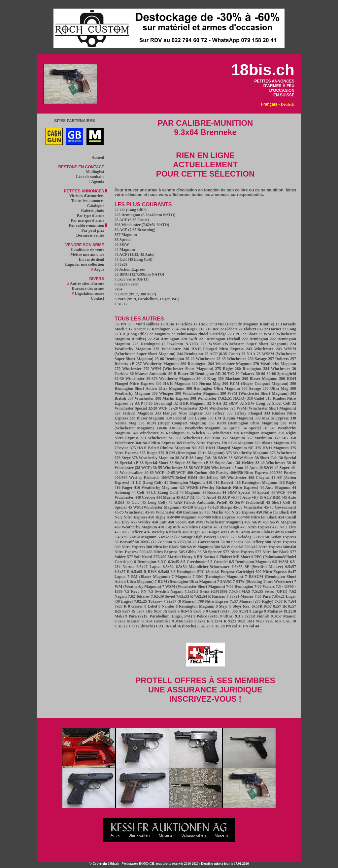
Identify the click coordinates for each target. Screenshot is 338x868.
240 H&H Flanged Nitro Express (213, 349)
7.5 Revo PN (135, 591)
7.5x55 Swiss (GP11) (132, 279)
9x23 (260, 621)
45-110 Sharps (194, 507)
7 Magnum (181, 577)
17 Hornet (137, 329)
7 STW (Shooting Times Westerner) (263, 582)
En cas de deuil (93, 259)
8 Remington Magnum (195, 606)
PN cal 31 (234, 626)
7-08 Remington (240, 586)
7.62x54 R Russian (210, 596)
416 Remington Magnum (256, 483)
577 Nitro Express (238, 552)
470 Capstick (169, 527)
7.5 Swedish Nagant (166, 591)
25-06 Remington (169, 359)
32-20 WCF (158, 408)
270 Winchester (128, 369)
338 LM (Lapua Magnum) (230, 418)
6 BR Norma (204, 557)
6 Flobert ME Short (233, 557)
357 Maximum (260, 438)
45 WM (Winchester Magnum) (154, 507)
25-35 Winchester (231, 359)
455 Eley (122, 522)
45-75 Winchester (129, 512)
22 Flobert (229, 329)
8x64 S (186, 611)
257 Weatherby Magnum (157, 364)
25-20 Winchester (200, 359)
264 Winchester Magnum (230, 364)
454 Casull (287, 517)
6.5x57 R (122, 572)
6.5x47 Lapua (149, 567)
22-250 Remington (163, 339)
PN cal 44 (251, 626)
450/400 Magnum (182, 517)
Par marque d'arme (89, 220)
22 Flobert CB (251, 329)
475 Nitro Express (256, 527)
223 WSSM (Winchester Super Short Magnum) (244, 344)
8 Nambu (166, 606)
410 (209, 483)
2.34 (175, 329)
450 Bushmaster (190, 512)
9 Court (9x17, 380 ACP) (135, 294)
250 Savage (257, 359)
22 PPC (234, 334)
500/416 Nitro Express (263, 547)
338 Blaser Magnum (147, 418)
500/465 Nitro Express (159, 552)
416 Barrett (223, 483)
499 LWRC (230, 532)
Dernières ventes (92, 235)
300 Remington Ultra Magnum (213, 388)
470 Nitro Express (197, 527)
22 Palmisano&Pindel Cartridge (199, 334)
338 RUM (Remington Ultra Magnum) (243, 423)
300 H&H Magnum (173, 384)
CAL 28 (218, 626)
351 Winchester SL (157, 438)
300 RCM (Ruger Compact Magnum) (255, 384)
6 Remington (145, 562)
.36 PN (120, 324)
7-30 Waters (265, 586)
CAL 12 (121, 304)
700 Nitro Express (213, 601)
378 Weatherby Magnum (153, 458)
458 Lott (159, 522)
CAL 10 (289, 621)
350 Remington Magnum (255, 433)
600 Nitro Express (271, 572)
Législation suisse (90, 293)
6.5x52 (168, 567)
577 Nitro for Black (272, 552)
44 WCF (278, 492)
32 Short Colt (279, 403)
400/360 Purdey (283, 473)
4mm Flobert (263, 532)
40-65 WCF (176, 473)
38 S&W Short (241, 458)
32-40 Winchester (214, 408)
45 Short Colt (278, 502)
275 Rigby (224, 369)
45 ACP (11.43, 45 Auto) (135, 254)
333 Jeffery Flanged (244, 413)
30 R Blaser (178, 374)
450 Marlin (214, 512)
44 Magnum (125, 250)
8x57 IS (129, 611)
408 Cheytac (259, 478)
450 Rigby (157, 517)
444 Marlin (166, 497)
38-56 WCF (193, 468)
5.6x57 (223, 537)
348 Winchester (145, 433)
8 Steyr (222, 606)
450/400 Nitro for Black (257, 517)
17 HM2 (201, 324)
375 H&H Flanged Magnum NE (226, 448)
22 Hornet (273, 329)
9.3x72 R (202, 621)
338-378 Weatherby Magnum (195, 428)
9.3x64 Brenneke (156, 621)
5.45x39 (121, 264)
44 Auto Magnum (275, 487)
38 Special (123, 240)
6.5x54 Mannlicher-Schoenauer (203, 567)
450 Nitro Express (240, 512)
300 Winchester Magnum (197, 393)
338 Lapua (197, 418)
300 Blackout (229, 379)
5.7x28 (258, 537)
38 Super (177, 463)
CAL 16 (162, 626)
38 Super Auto (222, 463)
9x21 (232, 621)
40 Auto (251, 468)
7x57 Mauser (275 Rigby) (252, 601)
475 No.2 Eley (284, 527)
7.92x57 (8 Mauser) (180, 601)
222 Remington (255, 339)
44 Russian (211, 492)
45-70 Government (280, 507)
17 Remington (159, 329)
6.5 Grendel (217, 562)
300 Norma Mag (206, 384)
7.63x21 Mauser (240, 596)
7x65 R (121, 606)
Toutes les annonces (89, 201)
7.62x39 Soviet (127, 284)
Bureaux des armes (90, 288)
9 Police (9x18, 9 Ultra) (214, 616)
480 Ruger (211, 532)
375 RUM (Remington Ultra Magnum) (191, 453)
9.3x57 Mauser (284, 616)
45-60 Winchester (248, 507)
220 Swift (189, 339)
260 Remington (193, 364)
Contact (99, 298)
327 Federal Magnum (134, 413)
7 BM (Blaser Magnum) (149, 577)
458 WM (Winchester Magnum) (216, 522)
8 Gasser (135, 606)
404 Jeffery (208, 478)
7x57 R (281, 601)
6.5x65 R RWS (144, 572)
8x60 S (174, 611)
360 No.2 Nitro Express (155, 443)
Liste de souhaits (91, 177)
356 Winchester (189, 438)
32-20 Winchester (183, 408)
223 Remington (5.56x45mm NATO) (145, 215)
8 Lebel (151, 606)
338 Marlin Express (271, 418)
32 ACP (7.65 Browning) (135, 230)
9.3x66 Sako (182, 621)
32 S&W (231, 403)
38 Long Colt (201, 458)
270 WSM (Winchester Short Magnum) (178, 369)
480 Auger (191, 532)
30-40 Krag (206, 379)
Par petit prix (94, 230)
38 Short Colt (266, 458)
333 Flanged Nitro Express (179, 413)
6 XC (162, 562)
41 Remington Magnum (184, 483)
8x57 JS (160, 611)
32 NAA (214, 403)
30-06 (260, 374)
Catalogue (97, 206)
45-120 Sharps (220, 507)
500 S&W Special (229, 547)
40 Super (282, 468)
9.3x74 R (219, 621)
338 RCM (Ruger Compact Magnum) (172, 423)
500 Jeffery (254, 542)
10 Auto (168, 324)
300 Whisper (163, 393)
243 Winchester (260, 349)
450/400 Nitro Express (217, 517)
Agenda (98, 182)
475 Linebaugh (226, 527)
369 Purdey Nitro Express (198, 443)
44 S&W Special (236, 492)
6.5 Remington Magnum (250, 562)
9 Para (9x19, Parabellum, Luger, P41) (147, 299)
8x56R (257, 606)
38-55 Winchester (168, 468)
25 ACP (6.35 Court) (132, 220)
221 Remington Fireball (220, 339)
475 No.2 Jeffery (129, 532)
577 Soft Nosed (140, 557)
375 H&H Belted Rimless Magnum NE (163, 448)
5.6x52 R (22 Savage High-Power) (187, 537)
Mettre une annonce (89, 254)
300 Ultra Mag (276, 388)
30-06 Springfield (281, 374)
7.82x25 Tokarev (148, 601)
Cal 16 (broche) (183, 626)
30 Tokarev (245, 374)
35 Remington (173, 433)
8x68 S (199, 611)
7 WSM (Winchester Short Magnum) (194, 586)
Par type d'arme (92, 216)
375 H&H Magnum (272, 448)
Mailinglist (96, 172)
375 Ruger (149, 453)
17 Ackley (184, 324)
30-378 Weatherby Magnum (170, 379)
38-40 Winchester (270, 463)
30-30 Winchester (130, 379)
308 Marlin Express (172, 398)
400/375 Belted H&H (179, 478)
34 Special (232, 428)
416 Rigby (287, 483)
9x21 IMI (246, 621)
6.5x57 (291, 567)
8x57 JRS (144, 611)
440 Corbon (145, 497)
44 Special (261, 492)
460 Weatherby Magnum (136, 527)
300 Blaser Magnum (260, 379)
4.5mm (237, 468)
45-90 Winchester (160, 512)
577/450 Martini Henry (173, 557)
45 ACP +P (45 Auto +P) (237, 497)
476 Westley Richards (163, 532)
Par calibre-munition (88, 225)
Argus (99, 269)
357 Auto (212, 438)
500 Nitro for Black (162, 547)
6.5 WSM (280, 562)
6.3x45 (173, 562)
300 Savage (251, 388)
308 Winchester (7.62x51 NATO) (142, 225)
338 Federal (176, 418)
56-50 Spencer (209, 552)
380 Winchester (217, 468)
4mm (246, 532)
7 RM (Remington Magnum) (218, 577)
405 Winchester (233, 478)
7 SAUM (224, 582)
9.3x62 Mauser (127, 621)
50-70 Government (203, 542)
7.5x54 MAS (239, 591)
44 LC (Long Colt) (162, 492)
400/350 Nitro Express (249, 473)
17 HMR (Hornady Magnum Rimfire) (241, 324)
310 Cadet (255, 398)
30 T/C (228, 374)
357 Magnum (126, 235)
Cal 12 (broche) (142, 626)
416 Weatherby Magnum (155, 487)
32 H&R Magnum (190, 403)
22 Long (289, 329)
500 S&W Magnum (196, 547)
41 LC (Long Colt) (147, 483)
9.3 (237, 616)
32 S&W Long (252, 403)
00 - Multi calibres (143, 324)
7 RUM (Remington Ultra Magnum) (186, 582)
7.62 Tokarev (139, 596)
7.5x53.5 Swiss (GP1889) (206, 591)
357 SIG (281, 438)
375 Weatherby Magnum (247, 453)
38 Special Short (154, 463)
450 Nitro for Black (272, 512)
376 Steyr (123, 458)
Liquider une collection (86, 264)
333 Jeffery (215, 413)
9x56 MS (273, 621)
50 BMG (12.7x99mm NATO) (139, 274)
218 (201, 329)
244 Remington (190, 354)
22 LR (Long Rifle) (131, 210)
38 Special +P (126, 463)
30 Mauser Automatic (148, 374)
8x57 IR (280, 606)
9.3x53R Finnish (256, 616)
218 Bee (212, 329)
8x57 (268, 606)
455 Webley (141, 522)
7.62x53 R (185, 596)
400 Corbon (197, 473)
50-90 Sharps (232, 542)
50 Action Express (130, 269)
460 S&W (253, 522)
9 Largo (256, 611)
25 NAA (248, 354)
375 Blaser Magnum (272, 443)
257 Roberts (278, 359)
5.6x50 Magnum (143, 537)
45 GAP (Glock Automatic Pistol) (198, 502)
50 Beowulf (124, 542)
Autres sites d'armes (87, 284)
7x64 (118, 289)
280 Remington (248, 369)
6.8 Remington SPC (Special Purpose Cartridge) (212, 572)
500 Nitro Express (281, 542)
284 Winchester (277, 369)
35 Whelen (196, 433)
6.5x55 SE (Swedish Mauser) (257, 567)
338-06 (161, 428)
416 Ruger (124, 487)
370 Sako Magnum (237, 443)
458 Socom (177, 522)
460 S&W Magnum (279, 522)
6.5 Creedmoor (193, 562)
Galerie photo (94, 211)
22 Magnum (160, 334)
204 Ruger (189, 329)
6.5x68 (164, 572)
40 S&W (122, 245)
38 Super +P (197, 463)
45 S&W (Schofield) (247, 502)
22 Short (250, 334)
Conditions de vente (89, 250)
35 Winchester (219, 433)
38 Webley (245, 463)
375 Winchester (283, 453)
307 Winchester (141, 398)
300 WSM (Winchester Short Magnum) (254, 393)
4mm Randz (286, 532)
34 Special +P (255, 428)
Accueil (100, 157)
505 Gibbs (188, 552)
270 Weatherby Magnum (275, 364)
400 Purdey (219, 473)
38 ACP (182, 458)
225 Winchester (167, 349)
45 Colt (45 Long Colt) (134, 259)
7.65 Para (263, 596)
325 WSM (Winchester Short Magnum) (263, 408)
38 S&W (220, 458)
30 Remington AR (205, 374)
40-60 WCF (154, 473)
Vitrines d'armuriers (88, 196)
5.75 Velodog (241, 537)
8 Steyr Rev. (240, 606)
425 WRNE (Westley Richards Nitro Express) (219, 487)
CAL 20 (204, 626)
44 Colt (138, 492)
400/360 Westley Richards (137, 478)
